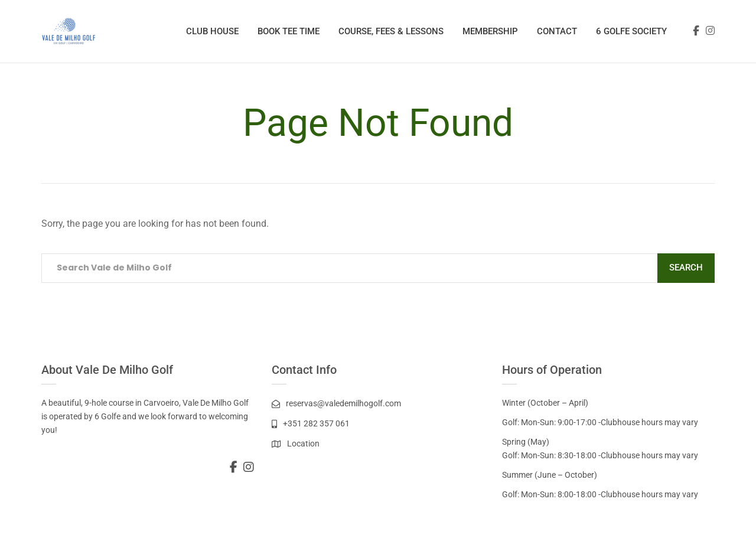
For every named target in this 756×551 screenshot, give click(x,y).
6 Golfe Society (631, 31)
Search (686, 268)
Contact (557, 31)
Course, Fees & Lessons (391, 31)
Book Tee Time (289, 31)
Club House (212, 31)
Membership (490, 31)
